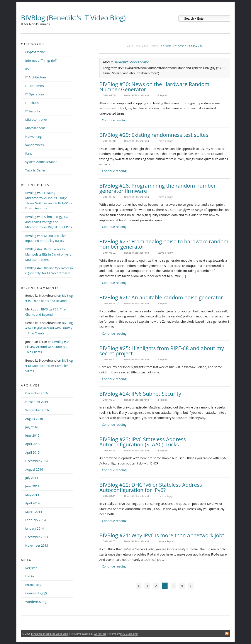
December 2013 (36, 537)
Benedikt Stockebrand (181, 46)
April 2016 (32, 444)
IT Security (33, 111)
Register (31, 568)
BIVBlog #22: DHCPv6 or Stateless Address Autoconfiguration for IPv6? (151, 487)
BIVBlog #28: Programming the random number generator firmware (158, 188)
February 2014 (36, 520)
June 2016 (32, 435)
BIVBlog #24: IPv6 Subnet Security (140, 394)
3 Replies (163, 303)
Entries (33, 585)
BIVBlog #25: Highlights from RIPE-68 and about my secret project (162, 351)
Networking (33, 136)
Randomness (35, 145)
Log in (30, 576)
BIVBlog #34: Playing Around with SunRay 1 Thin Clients (49, 328)
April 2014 (32, 503)
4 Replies (163, 450)
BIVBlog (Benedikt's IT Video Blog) (73, 18)
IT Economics (35, 86)
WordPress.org (36, 602)
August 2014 (34, 469)
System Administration (41, 162)
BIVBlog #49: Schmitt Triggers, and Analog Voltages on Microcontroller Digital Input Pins (49, 222)
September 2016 (37, 410)
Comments (36, 593)
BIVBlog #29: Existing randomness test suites (154, 135)
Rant (29, 153)
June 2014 (32, 486)
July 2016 (32, 427)
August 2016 (34, 419)
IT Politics (32, 103)
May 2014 (32, 495)
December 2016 (36, 393)
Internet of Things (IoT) (41, 60)
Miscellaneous (35, 128)
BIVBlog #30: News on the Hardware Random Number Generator (154, 87)
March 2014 (34, 512)
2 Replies (163, 359)
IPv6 (28, 69)
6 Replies (163, 95)
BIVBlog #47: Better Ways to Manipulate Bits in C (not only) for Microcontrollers (49, 254)
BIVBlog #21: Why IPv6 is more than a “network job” (162, 535)
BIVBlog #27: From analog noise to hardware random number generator (164, 244)
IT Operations (35, 94)
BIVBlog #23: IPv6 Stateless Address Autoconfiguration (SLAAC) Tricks (143, 442)
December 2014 (36, 461)
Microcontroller (36, 119)
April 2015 (32, 452)
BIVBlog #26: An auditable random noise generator (161, 297)
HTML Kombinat (129, 634)
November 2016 (37, 402)
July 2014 (32, 478)
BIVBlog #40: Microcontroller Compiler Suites (49, 366)
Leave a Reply (165, 141)
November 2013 (37, 545)
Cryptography (35, 52)
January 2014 (35, 528)
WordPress (100, 634)
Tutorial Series (35, 170)
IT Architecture (36, 77)
